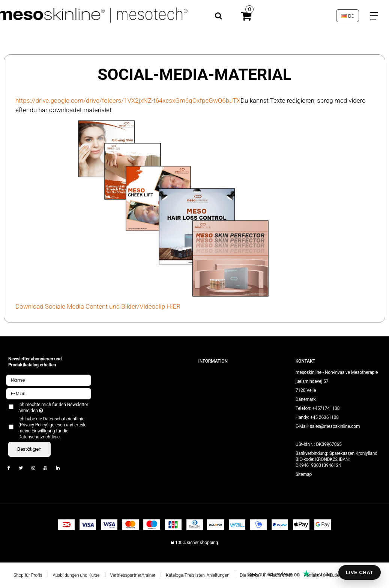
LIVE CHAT (360, 572)
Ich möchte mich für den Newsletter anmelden (53, 408)
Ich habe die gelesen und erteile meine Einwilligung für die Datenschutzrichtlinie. (53, 428)
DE (347, 16)
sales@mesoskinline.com (335, 426)
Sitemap (304, 474)
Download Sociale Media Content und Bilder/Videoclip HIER (98, 306)
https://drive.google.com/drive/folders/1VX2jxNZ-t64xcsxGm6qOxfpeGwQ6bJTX (128, 100)
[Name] (49, 380)
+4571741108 (326, 408)
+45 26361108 (324, 417)
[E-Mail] (49, 393)
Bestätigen (29, 449)
